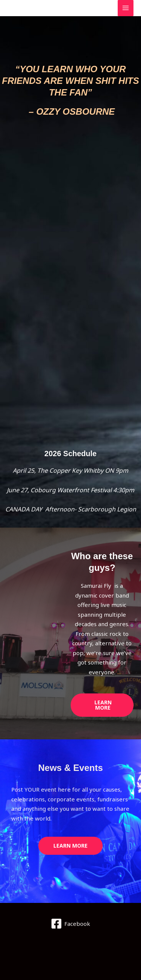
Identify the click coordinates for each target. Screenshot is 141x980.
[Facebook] (70, 924)
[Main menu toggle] (126, 8)
